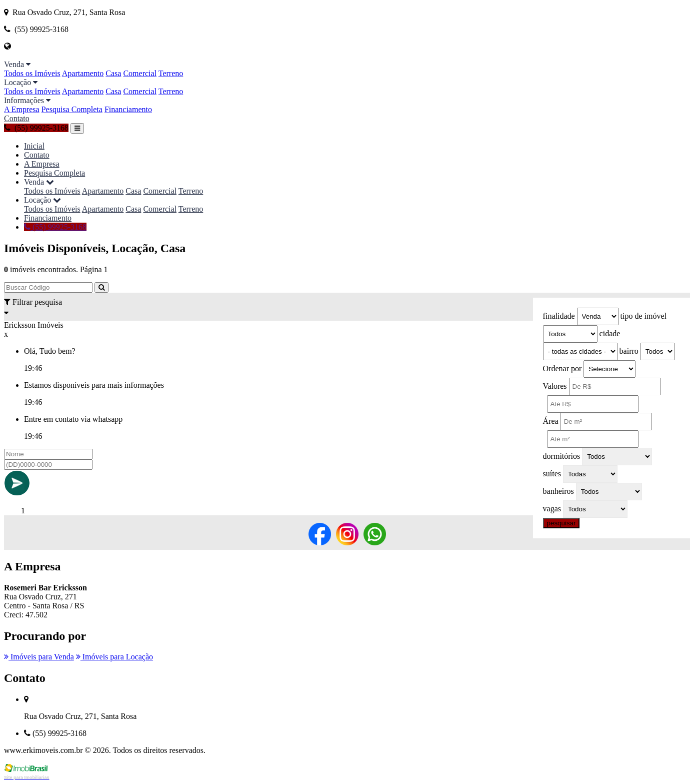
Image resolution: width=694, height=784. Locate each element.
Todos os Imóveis (32, 73)
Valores (555, 386)
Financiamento (128, 109)
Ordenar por (562, 368)
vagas (552, 509)
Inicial (34, 146)
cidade (610, 333)
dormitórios (562, 456)
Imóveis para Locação (114, 657)
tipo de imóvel (643, 316)
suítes (552, 474)
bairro (629, 351)
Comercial (140, 73)
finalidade (559, 316)
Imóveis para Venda (39, 657)
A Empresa (22, 109)
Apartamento (83, 73)
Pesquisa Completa (72, 109)
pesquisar (561, 523)
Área (551, 421)
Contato (17, 118)
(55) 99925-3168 (36, 128)
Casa (113, 73)
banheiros (558, 491)
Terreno (171, 73)
